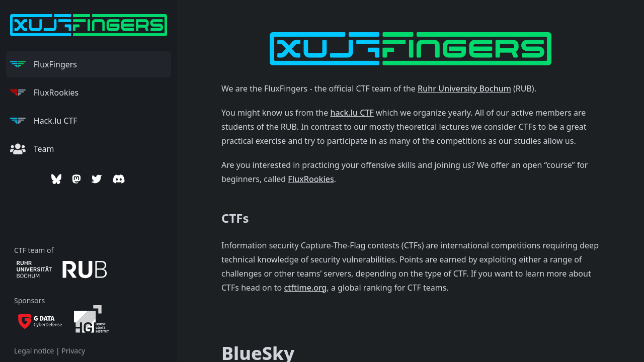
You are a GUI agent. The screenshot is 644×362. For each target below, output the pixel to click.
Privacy (73, 351)
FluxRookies (311, 179)
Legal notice (34, 351)
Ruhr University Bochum (464, 88)
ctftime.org (305, 288)
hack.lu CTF (352, 113)
